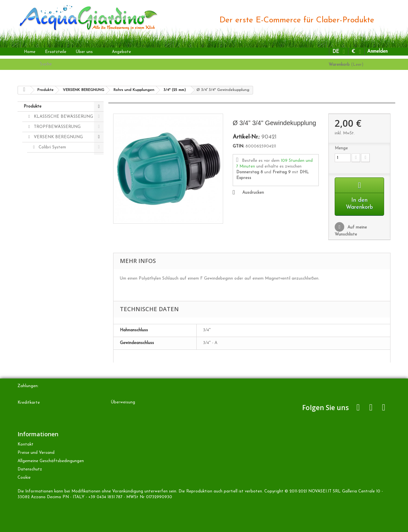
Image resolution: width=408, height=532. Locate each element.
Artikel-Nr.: (246, 137)
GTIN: (238, 146)
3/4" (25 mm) (55, 219)
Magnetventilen (53, 178)
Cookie (24, 478)
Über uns (84, 52)
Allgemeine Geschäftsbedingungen (51, 461)
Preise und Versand (36, 453)
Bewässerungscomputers (62, 157)
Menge (341, 148)
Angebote (121, 52)
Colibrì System (52, 147)
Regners (46, 168)
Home (30, 52)
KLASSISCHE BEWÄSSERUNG (63, 117)
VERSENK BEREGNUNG (58, 137)
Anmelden (377, 52)
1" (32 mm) (53, 209)
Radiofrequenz (52, 239)
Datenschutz (30, 469)
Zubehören (48, 188)
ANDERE (42, 260)
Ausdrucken (253, 193)
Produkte (33, 106)
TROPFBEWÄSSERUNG (57, 127)
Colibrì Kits (49, 249)
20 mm (49, 229)
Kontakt (25, 444)
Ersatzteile (56, 52)
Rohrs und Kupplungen (60, 198)
